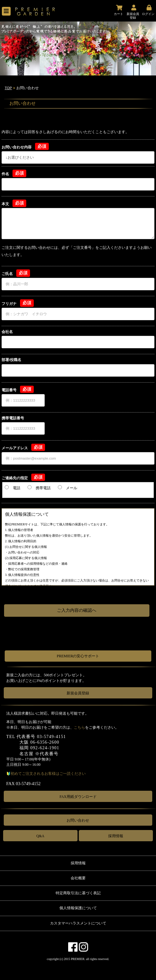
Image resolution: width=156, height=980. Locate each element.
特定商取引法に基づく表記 (78, 893)
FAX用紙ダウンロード (78, 797)
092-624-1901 (45, 748)
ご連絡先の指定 (15, 478)
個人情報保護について (78, 908)
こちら (79, 727)
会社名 (7, 332)
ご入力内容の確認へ (77, 610)
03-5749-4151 (51, 737)
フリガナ (9, 304)
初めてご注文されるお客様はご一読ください (48, 774)
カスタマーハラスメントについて (78, 923)
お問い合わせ (78, 820)
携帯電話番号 (13, 418)
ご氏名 (7, 274)
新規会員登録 (78, 693)
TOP (8, 88)
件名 (5, 174)
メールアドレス (15, 448)
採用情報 (116, 836)
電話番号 (9, 390)
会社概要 (78, 878)
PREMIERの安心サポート (78, 656)
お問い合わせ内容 (17, 147)
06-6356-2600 (45, 742)
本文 (5, 204)
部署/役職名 (11, 360)
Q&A (40, 836)
